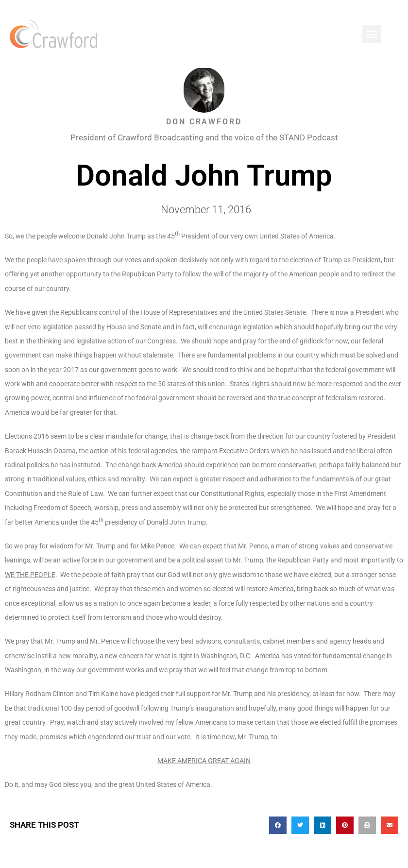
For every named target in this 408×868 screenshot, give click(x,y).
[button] (372, 34)
